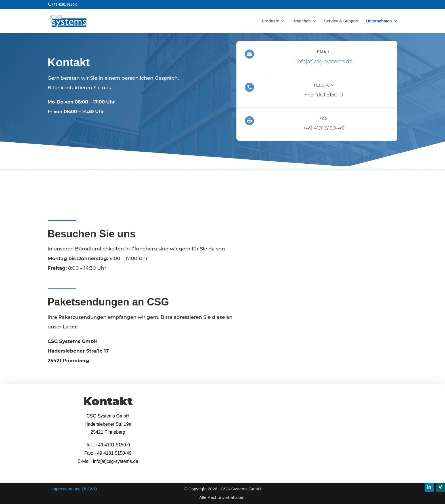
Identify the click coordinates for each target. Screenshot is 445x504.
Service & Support (341, 21)
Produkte (271, 21)
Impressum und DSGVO (74, 489)
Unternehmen (379, 21)
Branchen (302, 21)
